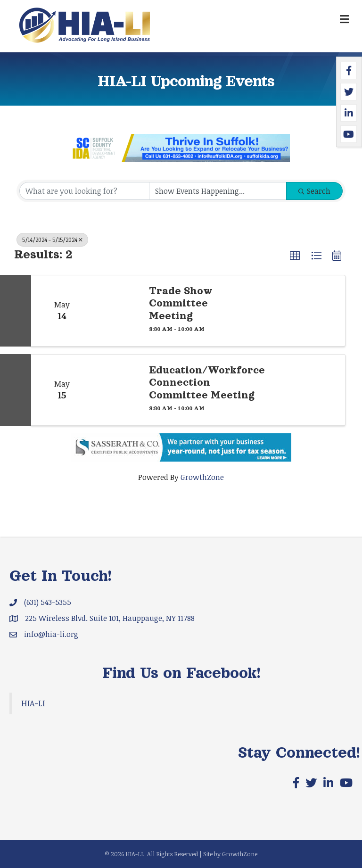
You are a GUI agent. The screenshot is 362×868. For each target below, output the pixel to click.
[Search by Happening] (218, 191)
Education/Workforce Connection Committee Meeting (207, 383)
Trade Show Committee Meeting (181, 303)
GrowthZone (202, 477)
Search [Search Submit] (314, 191)
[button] (295, 256)
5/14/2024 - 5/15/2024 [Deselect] (52, 240)
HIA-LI (33, 703)
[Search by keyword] (84, 191)
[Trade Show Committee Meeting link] (116, 311)
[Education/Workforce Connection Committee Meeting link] (116, 390)
